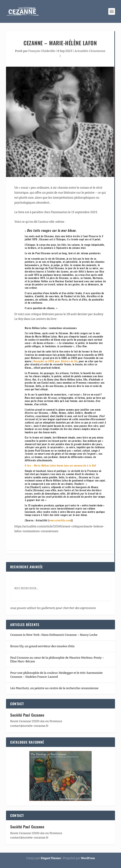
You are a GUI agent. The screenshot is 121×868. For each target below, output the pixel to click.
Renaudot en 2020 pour (55, 361)
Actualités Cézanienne (90, 51)
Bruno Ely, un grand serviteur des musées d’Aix (42, 646)
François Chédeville (42, 51)
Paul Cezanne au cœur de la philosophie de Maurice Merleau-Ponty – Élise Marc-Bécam (57, 660)
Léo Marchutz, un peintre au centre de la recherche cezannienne (54, 688)
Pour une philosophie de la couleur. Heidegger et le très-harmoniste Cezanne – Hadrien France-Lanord (56, 675)
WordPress (88, 858)
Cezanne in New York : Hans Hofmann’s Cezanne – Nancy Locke (54, 635)
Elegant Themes (51, 858)
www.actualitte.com (60, 520)
